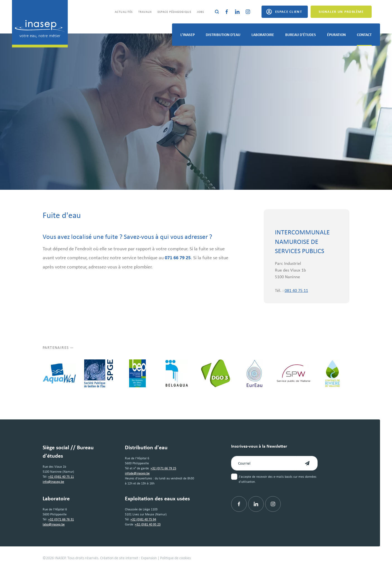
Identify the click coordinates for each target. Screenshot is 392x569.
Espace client (289, 11)
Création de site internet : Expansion (128, 558)
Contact (364, 34)
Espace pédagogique (174, 12)
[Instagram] (248, 12)
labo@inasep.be (54, 524)
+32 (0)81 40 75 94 (143, 519)
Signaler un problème (341, 11)
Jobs (200, 12)
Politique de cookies (175, 558)
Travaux (145, 12)
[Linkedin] (237, 12)
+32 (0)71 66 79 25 (163, 468)
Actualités (124, 12)
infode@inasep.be (137, 473)
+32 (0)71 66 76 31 (61, 519)
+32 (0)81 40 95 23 (148, 524)
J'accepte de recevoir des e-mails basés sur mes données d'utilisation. (278, 479)
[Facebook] (227, 12)
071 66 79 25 (178, 257)
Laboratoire (263, 34)
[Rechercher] (217, 12)
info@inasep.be (53, 482)
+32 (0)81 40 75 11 (61, 476)
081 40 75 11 (296, 290)
